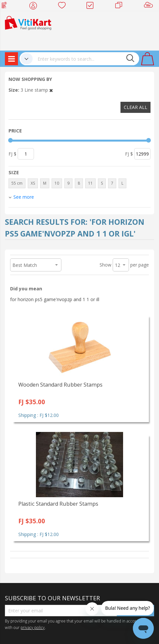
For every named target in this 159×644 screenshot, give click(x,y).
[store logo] (28, 22)
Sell (150, 7)
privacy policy (33, 627)
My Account (35, 7)
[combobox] (86, 59)
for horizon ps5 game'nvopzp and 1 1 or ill (55, 299)
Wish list (64, 7)
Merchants (121, 7)
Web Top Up (7, 7)
